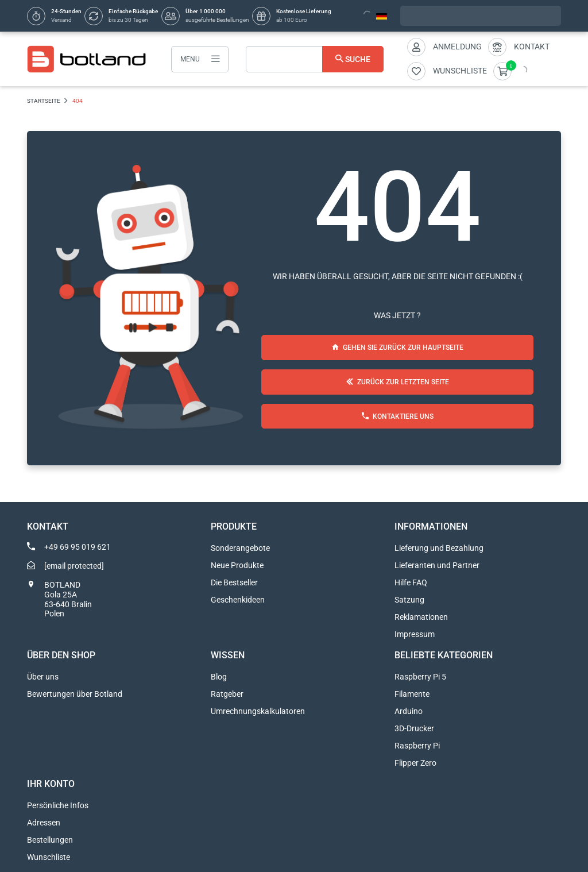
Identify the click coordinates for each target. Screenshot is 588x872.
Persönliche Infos (58, 805)
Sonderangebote (240, 548)
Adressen (44, 823)
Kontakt (532, 47)
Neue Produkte (237, 565)
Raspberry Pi (417, 746)
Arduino (409, 711)
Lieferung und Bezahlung (439, 548)
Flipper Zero (415, 763)
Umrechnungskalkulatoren (258, 711)
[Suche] (315, 59)
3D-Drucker (414, 728)
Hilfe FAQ (411, 582)
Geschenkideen (238, 600)
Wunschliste (49, 857)
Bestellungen (50, 840)
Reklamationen (421, 617)
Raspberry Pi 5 (420, 677)
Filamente (412, 694)
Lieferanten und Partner (437, 565)
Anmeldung (457, 47)
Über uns (43, 677)
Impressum (415, 634)
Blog (219, 677)
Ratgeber (227, 694)
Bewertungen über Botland (75, 694)
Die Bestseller (234, 582)
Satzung (409, 600)
